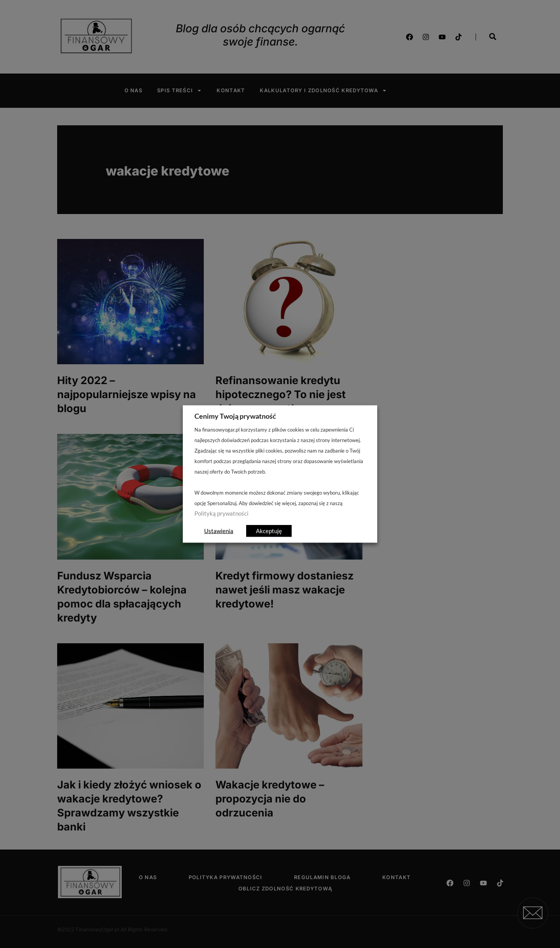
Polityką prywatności (221, 513)
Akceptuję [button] (269, 531)
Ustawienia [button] (219, 531)
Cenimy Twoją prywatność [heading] (235, 416)
